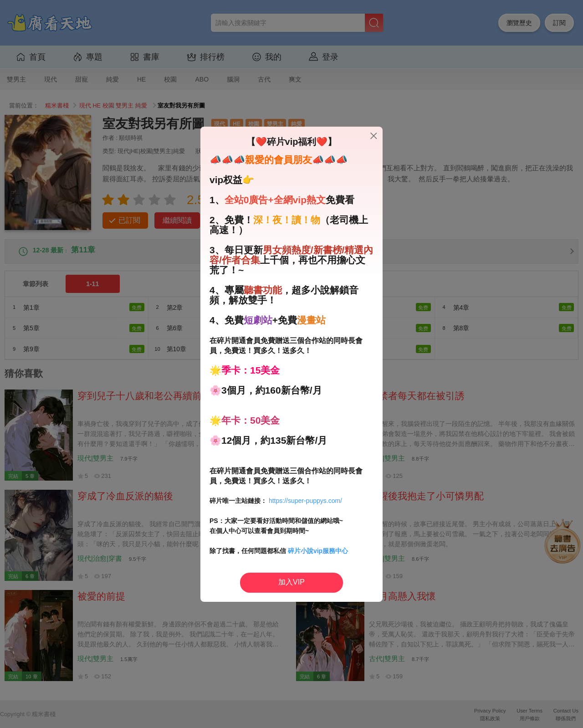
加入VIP (291, 582)
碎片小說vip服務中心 (318, 551)
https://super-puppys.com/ (305, 501)
